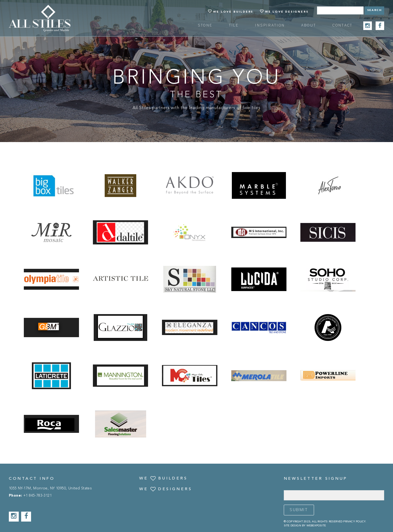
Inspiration (270, 25)
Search (375, 10)
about (309, 25)
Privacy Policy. (355, 522)
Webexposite (316, 526)
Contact (343, 25)
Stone (205, 25)
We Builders (163, 479)
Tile (234, 25)
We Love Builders (233, 12)
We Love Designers (287, 12)
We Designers (166, 489)
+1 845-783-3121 (37, 496)
